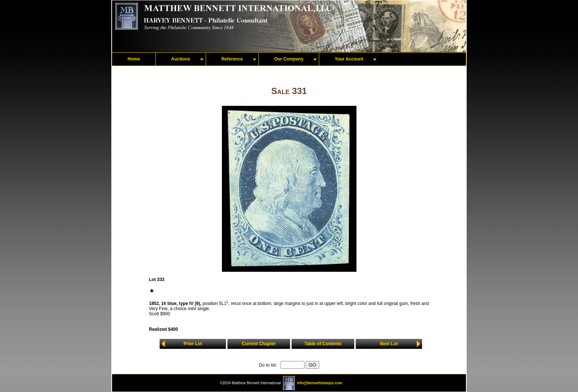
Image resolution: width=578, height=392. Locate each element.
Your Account (349, 59)
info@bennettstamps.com (320, 383)
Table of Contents (323, 344)
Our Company (289, 59)
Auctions (180, 59)
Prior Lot (193, 344)
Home (134, 59)
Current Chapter (259, 344)
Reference (232, 59)
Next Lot (389, 344)
